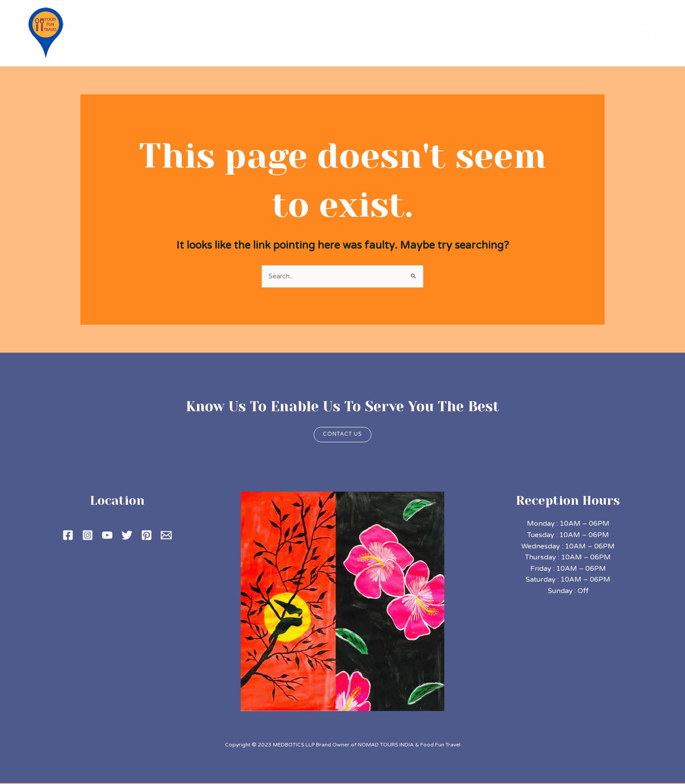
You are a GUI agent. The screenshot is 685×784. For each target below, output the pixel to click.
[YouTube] (107, 536)
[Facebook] (68, 536)
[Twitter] (127, 536)
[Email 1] (166, 536)
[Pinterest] (147, 536)
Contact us (343, 435)
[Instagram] (88, 536)
